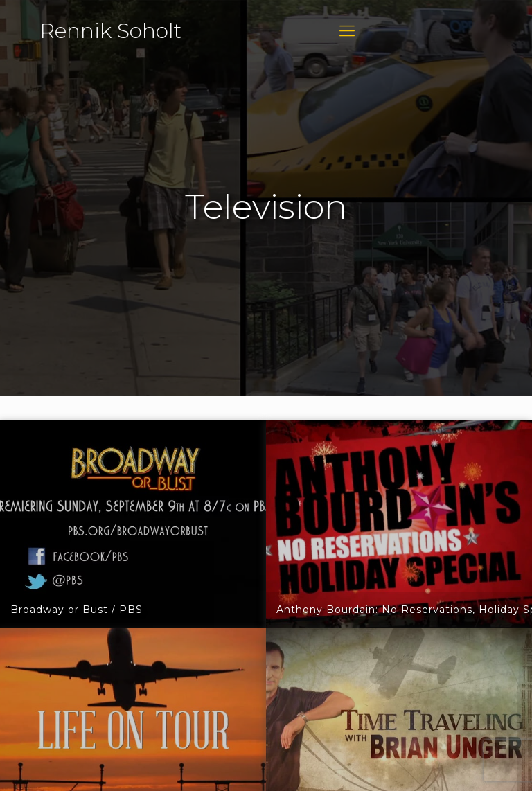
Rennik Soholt (110, 31)
